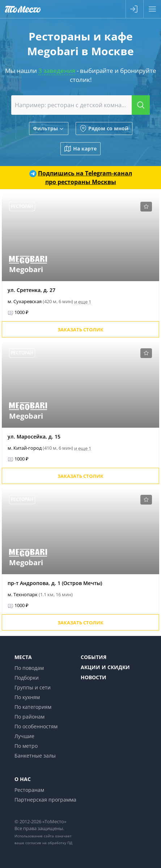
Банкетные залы (35, 756)
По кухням (27, 697)
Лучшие (24, 736)
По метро (26, 746)
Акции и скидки (105, 667)
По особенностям (36, 726)
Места (23, 657)
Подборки (27, 678)
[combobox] (80, 105)
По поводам (29, 668)
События (94, 657)
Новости (94, 677)
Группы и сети (33, 687)
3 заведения (57, 71)
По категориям (33, 707)
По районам (29, 717)
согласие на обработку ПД (49, 843)
